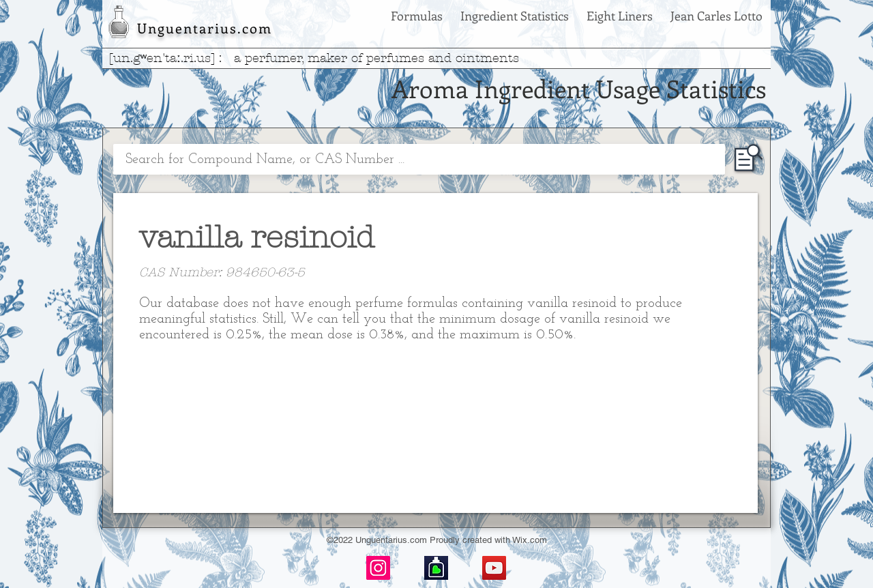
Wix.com (530, 540)
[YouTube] (494, 568)
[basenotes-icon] (436, 568)
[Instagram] (378, 568)
